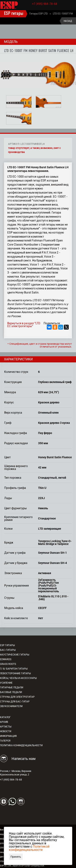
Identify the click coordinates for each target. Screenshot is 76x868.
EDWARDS (6, 659)
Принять (16, 857)
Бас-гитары (8, 650)
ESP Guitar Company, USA (32, 866)
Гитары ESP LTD (39, 14)
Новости (6, 731)
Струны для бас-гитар (15, 702)
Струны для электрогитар (17, 697)
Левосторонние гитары (15, 673)
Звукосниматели (11, 706)
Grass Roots (8, 664)
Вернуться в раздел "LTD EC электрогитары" (24, 325)
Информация (8, 736)
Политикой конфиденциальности (29, 848)
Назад (68, 21)
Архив (4, 722)
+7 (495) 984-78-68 (45, 4)
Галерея (5, 741)
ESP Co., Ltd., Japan (9, 866)
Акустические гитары (15, 655)
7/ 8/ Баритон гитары (14, 669)
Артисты (6, 727)
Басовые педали (11, 692)
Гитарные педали (12, 688)
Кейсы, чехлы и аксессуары (18, 678)
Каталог (5, 717)
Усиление (6, 683)
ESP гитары (14, 14)
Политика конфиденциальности (21, 745)
